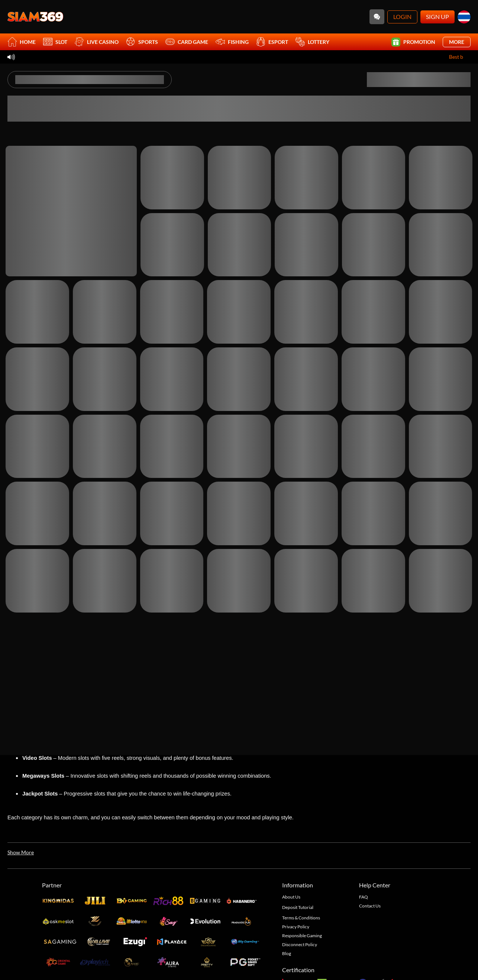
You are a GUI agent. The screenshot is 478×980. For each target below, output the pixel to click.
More (457, 42)
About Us (291, 897)
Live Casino (97, 42)
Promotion (413, 42)
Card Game (187, 42)
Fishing (232, 42)
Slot (55, 42)
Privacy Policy (296, 927)
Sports (142, 42)
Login (402, 17)
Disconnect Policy (300, 944)
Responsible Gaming (302, 936)
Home (22, 42)
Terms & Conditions (301, 918)
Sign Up (437, 17)
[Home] (35, 17)
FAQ (364, 897)
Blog (287, 953)
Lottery (312, 42)
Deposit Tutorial (298, 907)
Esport (272, 42)
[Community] (377, 17)
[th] (464, 17)
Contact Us (370, 906)
